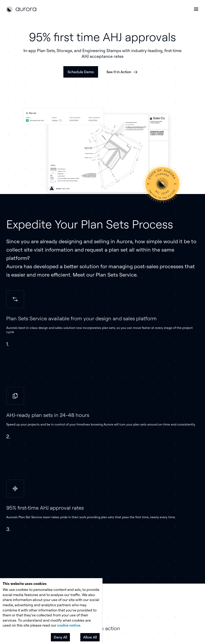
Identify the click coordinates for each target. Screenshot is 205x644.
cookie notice (69, 625)
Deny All (60, 637)
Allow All (90, 637)
